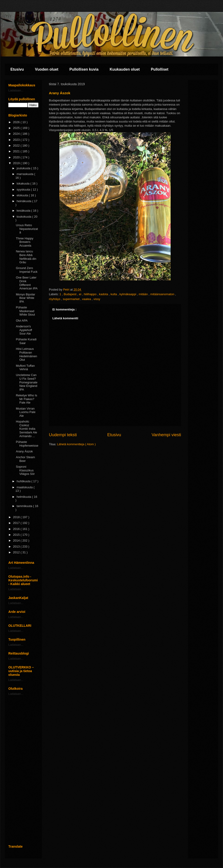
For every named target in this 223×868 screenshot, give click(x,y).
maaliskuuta (25, 487)
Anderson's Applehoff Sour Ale (24, 330)
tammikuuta (25, 506)
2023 (17, 140)
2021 (17, 151)
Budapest (71, 294)
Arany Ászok (24, 451)
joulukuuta (24, 168)
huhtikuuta (24, 481)
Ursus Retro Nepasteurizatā (27, 229)
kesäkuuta (24, 211)
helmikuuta (24, 497)
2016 (17, 529)
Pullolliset (160, 69)
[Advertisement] (23, 770)
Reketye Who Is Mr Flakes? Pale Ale (26, 399)
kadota (104, 294)
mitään (144, 294)
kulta (114, 294)
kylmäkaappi (128, 294)
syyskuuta (24, 190)
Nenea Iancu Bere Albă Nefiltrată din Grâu (26, 257)
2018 (17, 517)
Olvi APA (22, 321)
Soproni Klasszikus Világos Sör (25, 470)
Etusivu (17, 69)
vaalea (87, 299)
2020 (17, 157)
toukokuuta (24, 217)
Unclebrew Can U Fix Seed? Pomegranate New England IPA (27, 382)
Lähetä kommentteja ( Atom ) (76, 444)
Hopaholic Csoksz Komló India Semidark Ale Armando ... (26, 429)
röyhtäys (55, 299)
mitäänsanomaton (163, 294)
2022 (17, 146)
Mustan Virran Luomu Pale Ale (25, 412)
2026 (17, 122)
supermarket (72, 299)
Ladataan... (16, 90)
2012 (17, 552)
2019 (17, 163)
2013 (17, 547)
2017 (17, 523)
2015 (17, 535)
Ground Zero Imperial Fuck (27, 270)
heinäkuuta (24, 201)
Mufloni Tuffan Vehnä (25, 368)
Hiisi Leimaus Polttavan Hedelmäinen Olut (26, 354)
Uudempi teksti (63, 435)
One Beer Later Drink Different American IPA (27, 283)
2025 (17, 128)
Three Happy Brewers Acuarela (24, 242)
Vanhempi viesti (166, 435)
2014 (17, 541)
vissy (97, 299)
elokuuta (23, 195)
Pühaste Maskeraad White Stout (25, 311)
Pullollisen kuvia (84, 69)
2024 (17, 134)
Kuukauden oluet (125, 69)
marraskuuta (25, 174)
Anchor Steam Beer (25, 459)
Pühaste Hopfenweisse (27, 444)
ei (80, 294)
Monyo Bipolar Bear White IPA (25, 298)
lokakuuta (24, 183)
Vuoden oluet (47, 69)
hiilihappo (91, 294)
